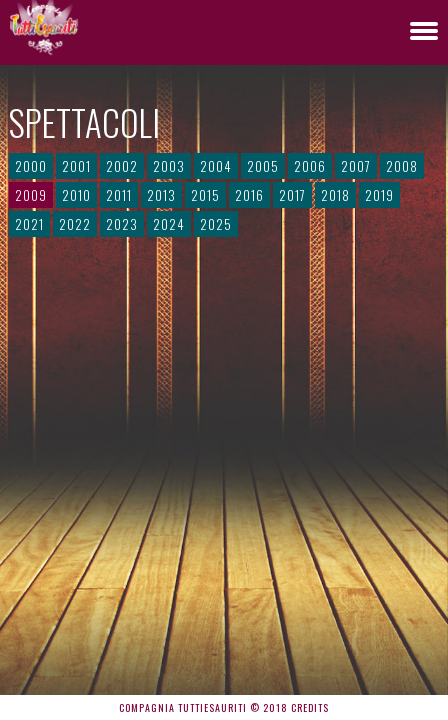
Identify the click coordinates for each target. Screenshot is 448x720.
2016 (249, 195)
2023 (122, 224)
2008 (402, 166)
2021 (29, 224)
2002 (122, 166)
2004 (216, 166)
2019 (379, 195)
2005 (263, 166)
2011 (119, 195)
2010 (76, 195)
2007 (356, 166)
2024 (169, 224)
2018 (335, 195)
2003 (169, 166)
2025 (216, 224)
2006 (310, 166)
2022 (75, 224)
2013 (161, 195)
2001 (76, 166)
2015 (205, 195)
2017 (292, 195)
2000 (31, 166)
